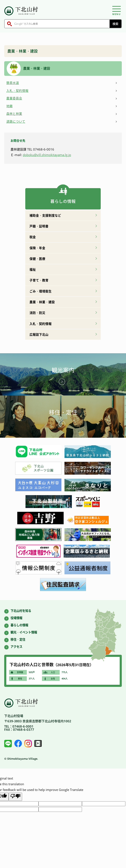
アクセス (16, 647)
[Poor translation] (15, 797)
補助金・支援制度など (45, 215)
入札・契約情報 (17, 91)
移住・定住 (63, 412)
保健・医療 (37, 259)
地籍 (9, 106)
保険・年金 (37, 248)
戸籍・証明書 (39, 226)
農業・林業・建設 (42, 302)
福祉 (33, 269)
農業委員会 (14, 98)
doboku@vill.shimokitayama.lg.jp (47, 155)
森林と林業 (14, 114)
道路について (16, 121)
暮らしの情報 (19, 625)
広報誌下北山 (39, 334)
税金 (33, 237)
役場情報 (16, 618)
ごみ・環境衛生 (41, 291)
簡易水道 (13, 83)
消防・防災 (37, 313)
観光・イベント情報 (24, 632)
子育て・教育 (39, 280)
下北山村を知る (21, 611)
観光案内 (63, 370)
